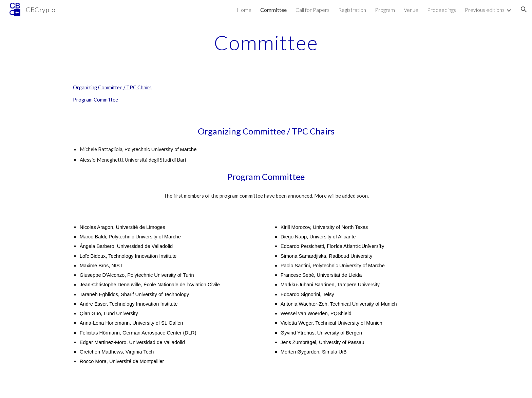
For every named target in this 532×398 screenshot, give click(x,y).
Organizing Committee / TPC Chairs (112, 87)
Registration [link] (352, 10)
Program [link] (385, 10)
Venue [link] (411, 10)
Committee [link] (273, 10)
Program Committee (96, 100)
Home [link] (244, 10)
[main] (266, 42)
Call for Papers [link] (312, 10)
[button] (524, 10)
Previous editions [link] (485, 10)
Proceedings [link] (442, 10)
